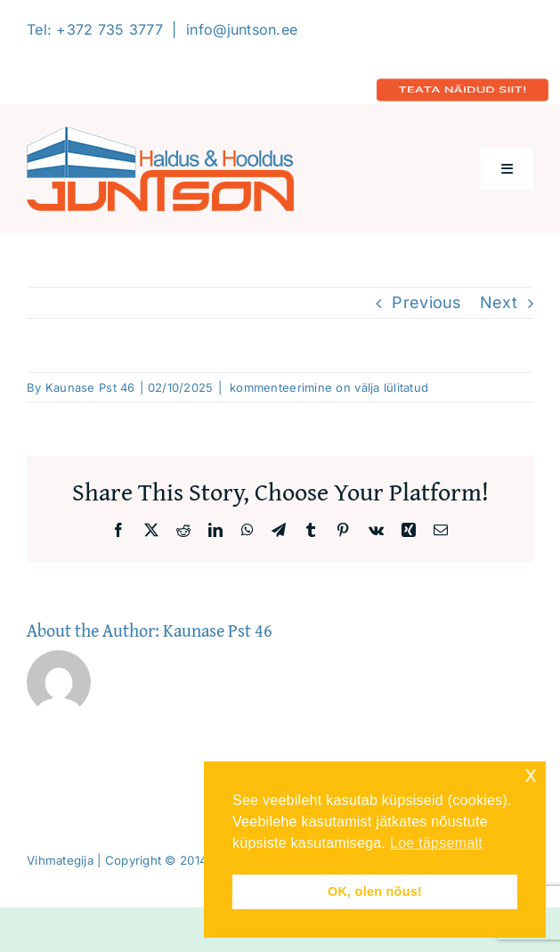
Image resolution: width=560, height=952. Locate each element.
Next (499, 302)
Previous (426, 302)
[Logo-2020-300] (160, 134)
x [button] (531, 774)
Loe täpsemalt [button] (436, 843)
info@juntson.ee (242, 29)
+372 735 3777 (110, 29)
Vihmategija (60, 860)
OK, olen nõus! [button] (375, 891)
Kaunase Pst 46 (90, 387)
